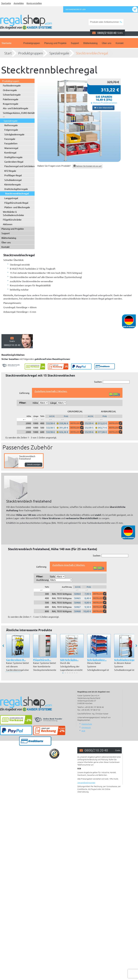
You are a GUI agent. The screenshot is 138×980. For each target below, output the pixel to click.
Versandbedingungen (86, 783)
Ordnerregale (10, 90)
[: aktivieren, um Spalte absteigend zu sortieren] (24, 420)
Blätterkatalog (90, 43)
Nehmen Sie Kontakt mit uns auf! (88, 166)
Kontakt (120, 43)
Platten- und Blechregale (17, 207)
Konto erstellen (34, 3)
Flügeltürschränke (12, 219)
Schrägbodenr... (97, 660)
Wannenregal (11, 148)
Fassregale (10, 139)
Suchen (112, 382)
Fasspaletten (11, 143)
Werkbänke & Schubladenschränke (13, 213)
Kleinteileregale (13, 184)
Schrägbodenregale (14, 134)
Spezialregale (59, 53)
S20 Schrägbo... (69, 660)
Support (75, 43)
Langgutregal (11, 198)
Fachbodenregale (12, 85)
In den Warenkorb (103, 108)
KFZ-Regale (10, 171)
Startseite (6, 3)
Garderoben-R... (16, 660)
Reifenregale (11, 125)
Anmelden (19, 3)
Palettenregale (11, 99)
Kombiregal (10, 152)
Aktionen (8, 224)
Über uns (107, 43)
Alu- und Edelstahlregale (16, 108)
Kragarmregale (11, 104)
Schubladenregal (13, 180)
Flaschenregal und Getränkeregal (21, 166)
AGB (83, 731)
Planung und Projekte (55, 43)
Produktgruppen (32, 43)
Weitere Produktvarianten (105, 103)
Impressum (86, 727)
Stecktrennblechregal (92, 53)
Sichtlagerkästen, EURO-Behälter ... (20, 114)
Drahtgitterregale (13, 157)
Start (8, 53)
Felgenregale (11, 130)
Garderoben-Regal (14, 162)
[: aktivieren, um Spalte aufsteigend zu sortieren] (36, 420)
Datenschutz (87, 724)
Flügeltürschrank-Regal (16, 203)
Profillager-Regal (13, 175)
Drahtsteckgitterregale (16, 189)
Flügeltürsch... (42, 660)
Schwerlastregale (12, 95)
